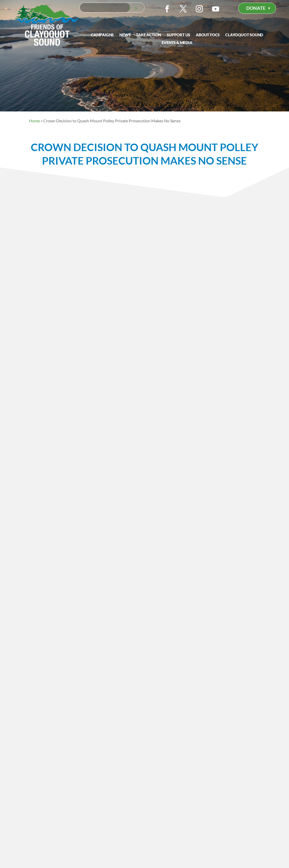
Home (34, 121)
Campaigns (102, 35)
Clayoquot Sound (244, 35)
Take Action (149, 35)
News (125, 35)
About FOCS (208, 35)
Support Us (178, 35)
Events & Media (177, 43)
